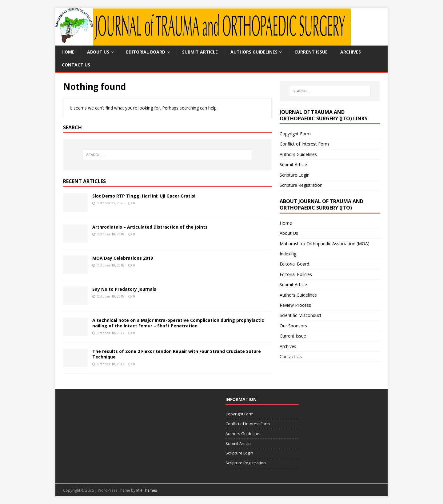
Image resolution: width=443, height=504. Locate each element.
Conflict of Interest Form (304, 144)
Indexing (288, 254)
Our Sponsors (293, 326)
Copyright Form (295, 134)
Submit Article (200, 52)
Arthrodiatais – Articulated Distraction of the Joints (150, 227)
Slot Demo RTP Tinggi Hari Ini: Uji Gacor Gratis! (144, 196)
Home (68, 52)
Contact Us (76, 65)
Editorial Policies (296, 274)
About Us (98, 52)
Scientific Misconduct (301, 315)
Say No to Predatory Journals (124, 289)
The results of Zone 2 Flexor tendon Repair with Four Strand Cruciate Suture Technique (177, 354)
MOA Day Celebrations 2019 (123, 258)
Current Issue (311, 52)
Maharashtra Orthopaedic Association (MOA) (325, 244)
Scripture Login (295, 175)
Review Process (295, 305)
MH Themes (147, 490)
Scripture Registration (301, 185)
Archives (351, 52)
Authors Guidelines (254, 52)
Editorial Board (146, 52)
